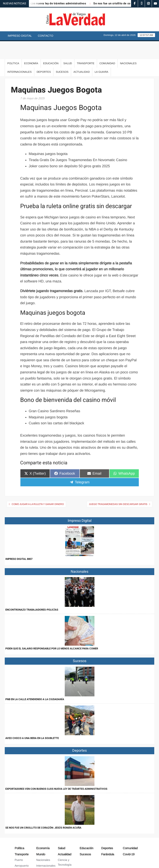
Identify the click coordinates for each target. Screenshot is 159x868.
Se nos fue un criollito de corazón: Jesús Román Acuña (43, 810)
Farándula (108, 836)
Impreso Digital (20, 36)
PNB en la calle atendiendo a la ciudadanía (35, 681)
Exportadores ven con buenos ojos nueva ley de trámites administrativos (56, 771)
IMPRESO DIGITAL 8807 (19, 541)
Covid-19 (129, 836)
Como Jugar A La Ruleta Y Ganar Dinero (38, 486)
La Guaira (101, 54)
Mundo (41, 836)
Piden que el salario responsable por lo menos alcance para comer (52, 631)
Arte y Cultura (66, 853)
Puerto (19, 842)
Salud (68, 45)
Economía (31, 45)
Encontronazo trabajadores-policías (32, 592)
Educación (51, 45)
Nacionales (128, 45)
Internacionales (20, 54)
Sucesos (62, 54)
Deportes (44, 54)
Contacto (46, 36)
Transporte (86, 45)
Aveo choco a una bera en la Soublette (32, 720)
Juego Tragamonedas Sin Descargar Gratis (118, 486)
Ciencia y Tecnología (65, 844)
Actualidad (82, 54)
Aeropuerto (22, 848)
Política (13, 45)
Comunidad (107, 45)
